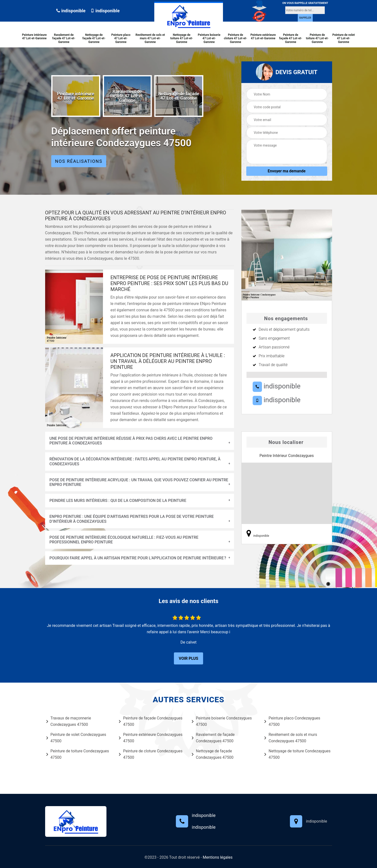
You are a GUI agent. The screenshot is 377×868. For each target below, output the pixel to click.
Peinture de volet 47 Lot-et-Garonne (344, 38)
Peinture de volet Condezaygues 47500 (76, 738)
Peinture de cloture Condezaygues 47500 (151, 754)
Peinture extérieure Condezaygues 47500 (151, 738)
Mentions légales (218, 857)
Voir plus (188, 658)
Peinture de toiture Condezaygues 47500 (78, 754)
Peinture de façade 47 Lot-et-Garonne (291, 38)
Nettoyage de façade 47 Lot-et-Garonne (94, 38)
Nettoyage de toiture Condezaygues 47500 (298, 754)
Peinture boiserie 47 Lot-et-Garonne (209, 38)
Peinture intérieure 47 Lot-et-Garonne (34, 37)
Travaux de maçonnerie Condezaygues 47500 (69, 721)
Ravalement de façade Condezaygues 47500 (213, 738)
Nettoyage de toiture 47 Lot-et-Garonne (182, 38)
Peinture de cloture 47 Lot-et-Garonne (236, 38)
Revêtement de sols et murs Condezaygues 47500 (291, 738)
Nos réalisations (79, 161)
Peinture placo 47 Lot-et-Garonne (121, 38)
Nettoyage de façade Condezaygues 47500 (213, 754)
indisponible (71, 11)
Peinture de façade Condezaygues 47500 (151, 721)
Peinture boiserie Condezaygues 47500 (222, 721)
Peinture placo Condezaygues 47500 (292, 721)
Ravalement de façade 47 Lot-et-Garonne (64, 38)
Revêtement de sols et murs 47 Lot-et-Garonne (150, 38)
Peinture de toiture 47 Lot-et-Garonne (317, 38)
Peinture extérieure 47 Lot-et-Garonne (263, 37)
